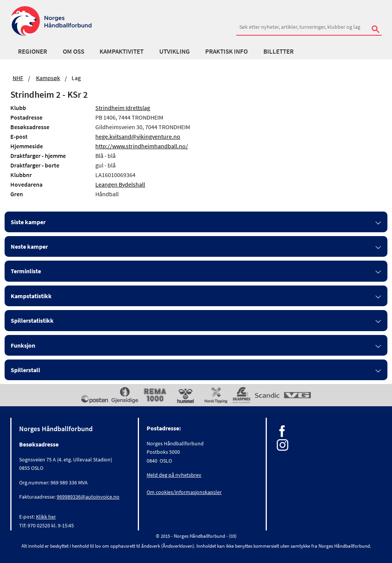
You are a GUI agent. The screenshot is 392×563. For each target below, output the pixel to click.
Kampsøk (48, 78)
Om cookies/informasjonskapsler (184, 492)
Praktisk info (226, 51)
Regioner (33, 51)
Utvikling (175, 51)
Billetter (278, 51)
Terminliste (26, 271)
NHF (18, 78)
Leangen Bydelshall (120, 184)
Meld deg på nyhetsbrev (174, 475)
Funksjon (23, 345)
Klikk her (46, 517)
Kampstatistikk (31, 296)
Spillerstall (25, 370)
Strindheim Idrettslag (123, 108)
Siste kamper (28, 222)
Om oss (73, 51)
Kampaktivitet (122, 51)
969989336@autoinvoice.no (88, 497)
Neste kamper (29, 246)
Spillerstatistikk (32, 320)
